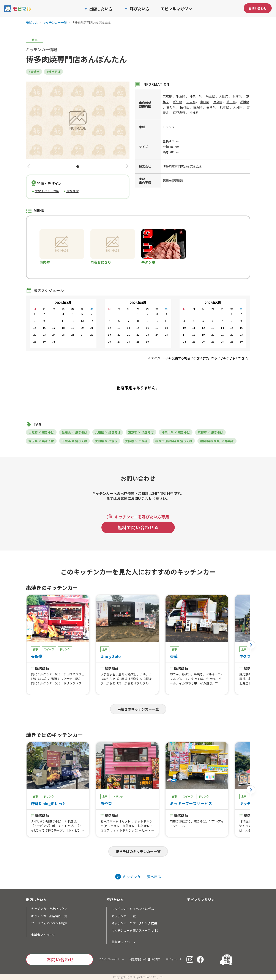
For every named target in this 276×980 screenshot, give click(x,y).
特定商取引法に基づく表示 (145, 959)
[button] (28, 166)
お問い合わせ (258, 8)
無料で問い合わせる (138, 527)
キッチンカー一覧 (55, 23)
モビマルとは (173, 959)
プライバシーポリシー (111, 959)
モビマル (32, 23)
